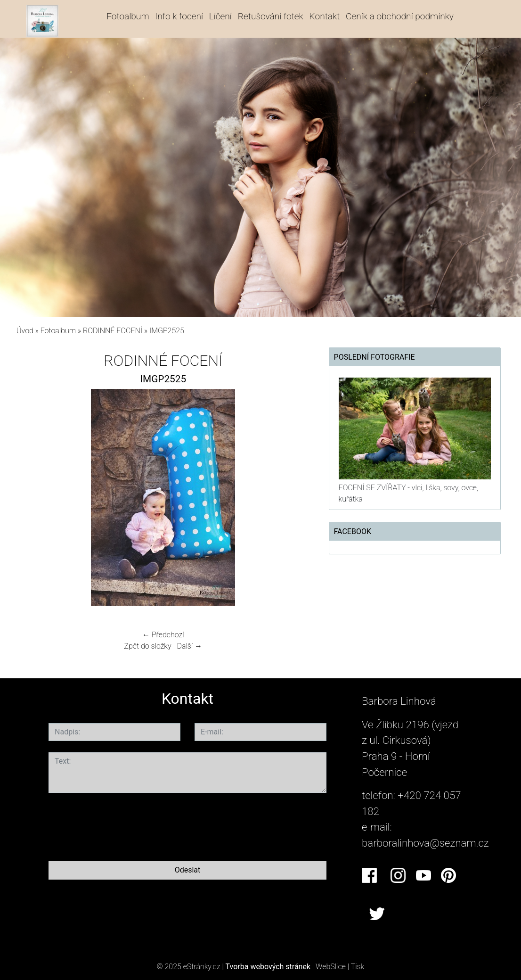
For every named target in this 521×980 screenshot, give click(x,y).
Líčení (220, 16)
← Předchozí (163, 635)
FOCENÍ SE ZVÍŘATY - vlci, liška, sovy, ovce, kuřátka (409, 493)
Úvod (25, 331)
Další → (189, 646)
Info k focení (179, 16)
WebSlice (331, 967)
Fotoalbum (128, 16)
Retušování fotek (271, 16)
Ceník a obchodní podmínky (400, 16)
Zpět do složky (147, 646)
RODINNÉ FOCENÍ (113, 331)
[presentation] (120, 825)
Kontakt (325, 16)
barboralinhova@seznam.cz (425, 843)
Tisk (358, 967)
